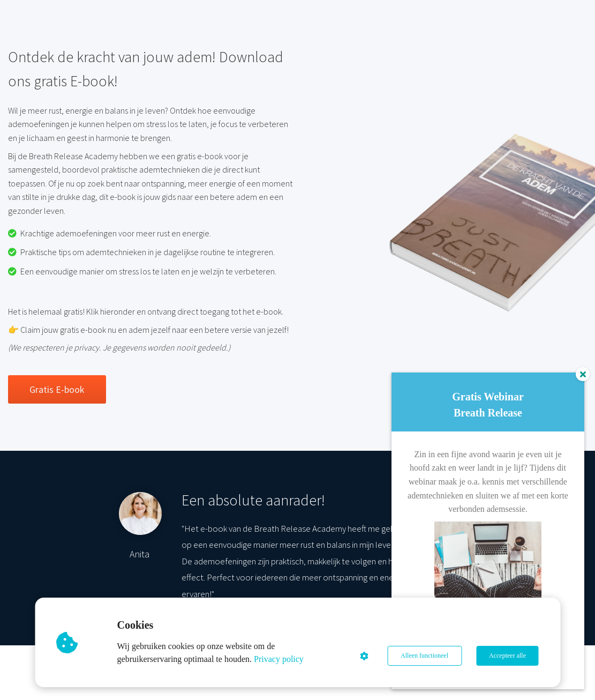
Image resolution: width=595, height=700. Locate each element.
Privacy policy (279, 659)
